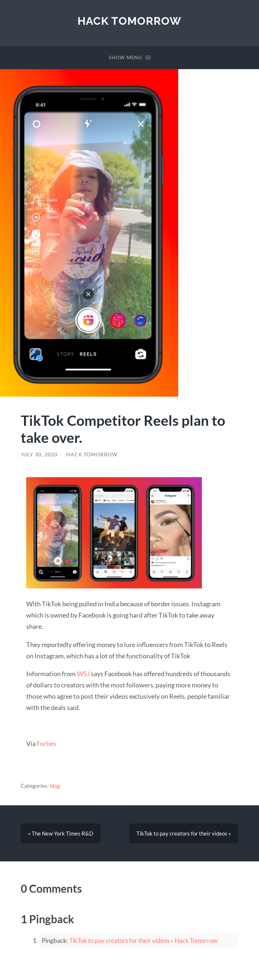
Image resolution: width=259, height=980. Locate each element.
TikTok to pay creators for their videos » (184, 833)
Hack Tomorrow (129, 21)
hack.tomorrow (92, 455)
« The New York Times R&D (61, 833)
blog (55, 786)
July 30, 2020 (39, 455)
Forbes (46, 743)
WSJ (83, 674)
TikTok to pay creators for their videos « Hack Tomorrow (143, 941)
